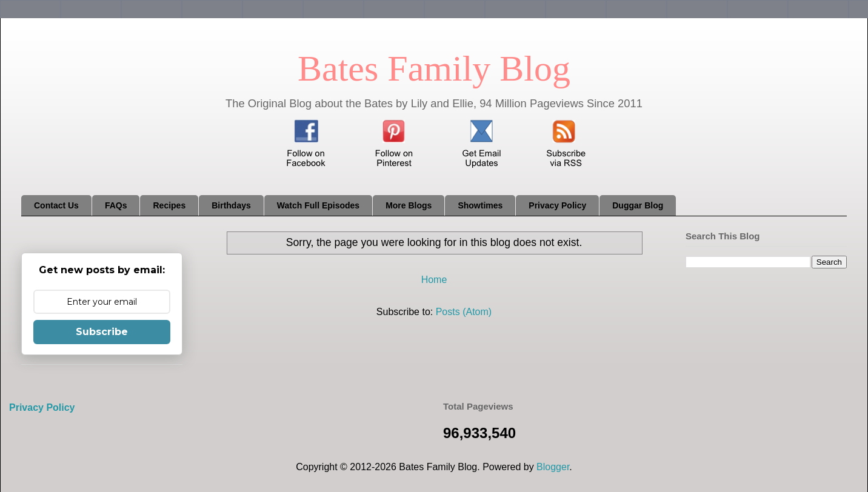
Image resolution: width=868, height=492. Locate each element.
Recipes (169, 205)
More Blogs (409, 205)
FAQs (116, 205)
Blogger (553, 467)
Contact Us (56, 205)
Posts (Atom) (464, 312)
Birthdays (231, 205)
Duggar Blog (638, 205)
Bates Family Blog (434, 68)
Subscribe (102, 332)
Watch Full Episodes (318, 205)
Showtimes (480, 205)
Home (434, 280)
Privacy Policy (557, 205)
